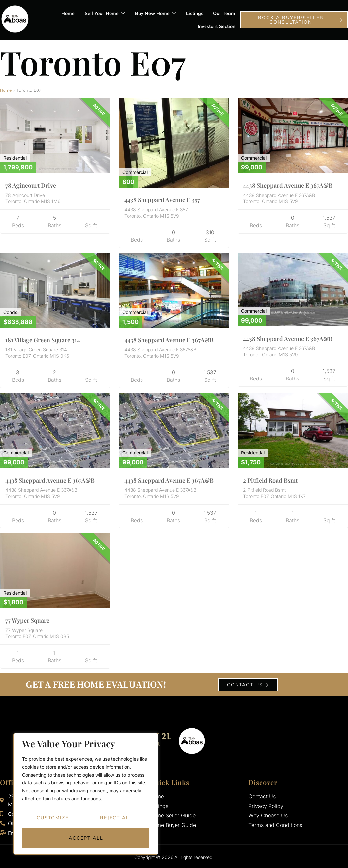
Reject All (116, 818)
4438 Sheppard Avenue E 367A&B (288, 185)
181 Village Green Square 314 (43, 340)
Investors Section (217, 26)
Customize (53, 818)
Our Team (224, 13)
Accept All (86, 838)
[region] (86, 794)
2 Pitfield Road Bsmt (270, 480)
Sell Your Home (106, 13)
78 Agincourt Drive (31, 185)
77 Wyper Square (27, 620)
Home (69, 13)
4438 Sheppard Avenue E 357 (162, 200)
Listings (195, 13)
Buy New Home (156, 13)
